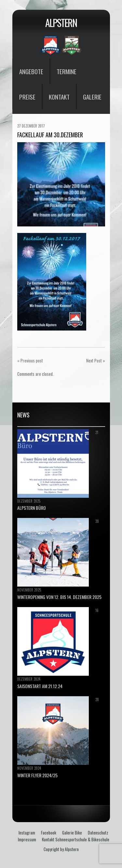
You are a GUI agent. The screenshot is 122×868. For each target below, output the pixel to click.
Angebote (31, 71)
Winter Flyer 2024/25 (37, 775)
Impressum (27, 839)
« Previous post (30, 360)
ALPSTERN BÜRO (32, 508)
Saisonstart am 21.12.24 (40, 686)
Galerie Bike (72, 833)
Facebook (49, 833)
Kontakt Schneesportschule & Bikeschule (76, 839)
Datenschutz (98, 833)
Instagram (27, 833)
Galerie (92, 97)
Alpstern (61, 23)
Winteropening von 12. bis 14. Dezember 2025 (59, 597)
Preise (27, 97)
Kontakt (59, 97)
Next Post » (96, 360)
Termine (67, 71)
